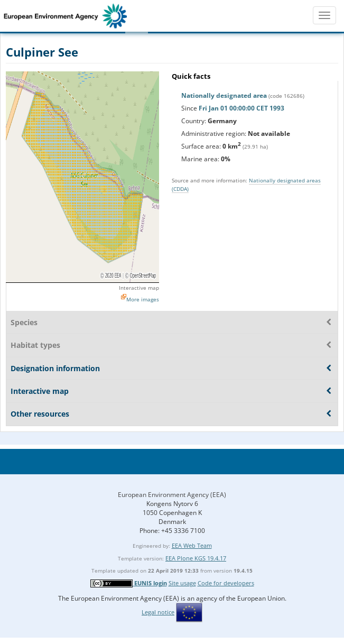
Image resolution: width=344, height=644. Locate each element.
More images (143, 299)
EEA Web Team (192, 545)
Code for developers (226, 583)
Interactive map (139, 288)
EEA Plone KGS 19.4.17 (196, 558)
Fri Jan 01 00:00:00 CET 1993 (241, 108)
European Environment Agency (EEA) (172, 495)
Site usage (182, 583)
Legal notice (158, 612)
